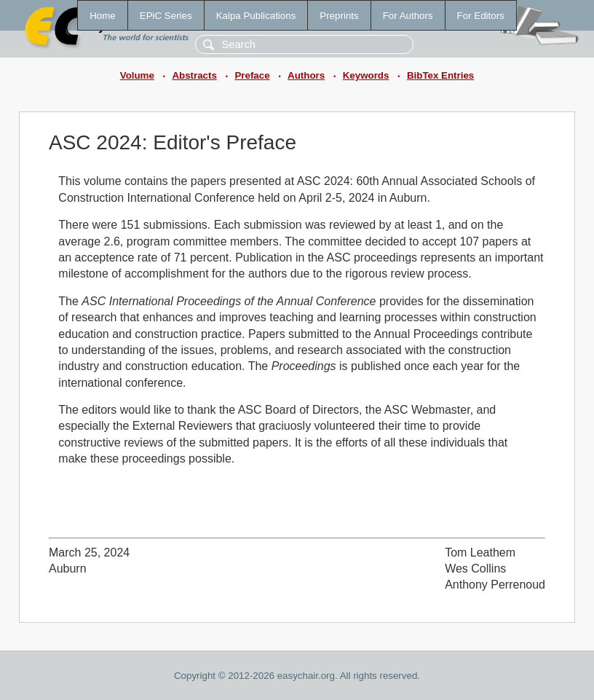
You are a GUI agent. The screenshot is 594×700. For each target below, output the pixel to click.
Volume (137, 75)
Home (103, 16)
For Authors (408, 16)
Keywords (366, 75)
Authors (306, 75)
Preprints (339, 16)
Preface (252, 75)
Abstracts (194, 75)
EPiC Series (166, 16)
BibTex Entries (440, 75)
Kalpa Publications (256, 16)
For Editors (481, 16)
